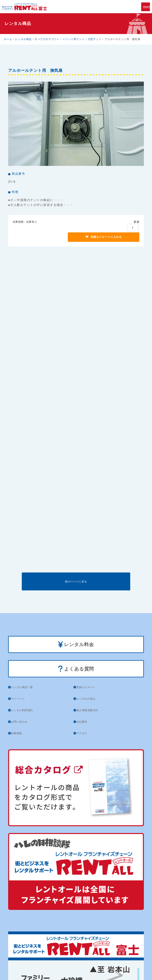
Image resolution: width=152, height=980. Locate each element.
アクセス (82, 733)
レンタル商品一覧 (22, 687)
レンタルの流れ (86, 699)
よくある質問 (76, 669)
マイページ (18, 699)
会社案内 (82, 722)
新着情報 (16, 733)
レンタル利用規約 (22, 710)
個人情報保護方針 (87, 710)
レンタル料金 (76, 645)
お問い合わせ (19, 722)
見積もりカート (86, 687)
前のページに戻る (76, 581)
